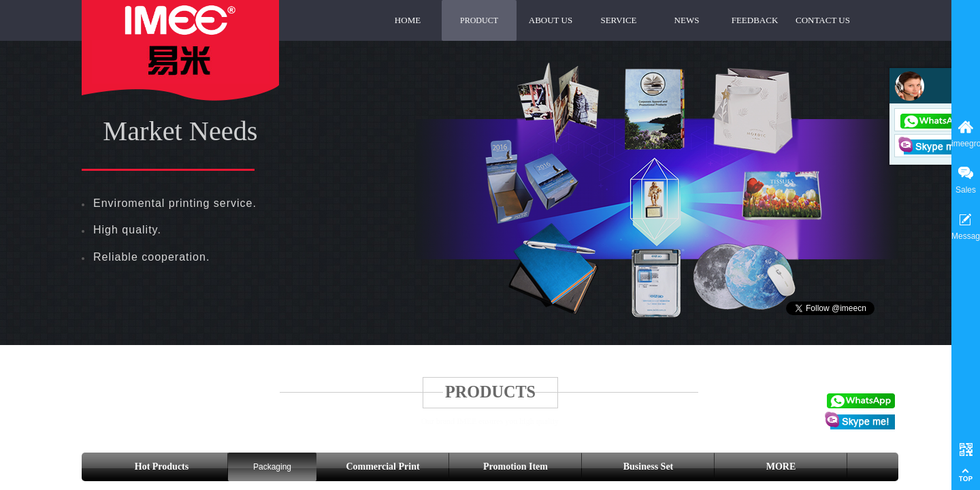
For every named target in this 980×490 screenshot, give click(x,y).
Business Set (649, 467)
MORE (781, 467)
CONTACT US (823, 20)
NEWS (687, 20)
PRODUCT (479, 20)
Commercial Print (382, 467)
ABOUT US (551, 20)
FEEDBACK (755, 20)
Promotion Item (516, 467)
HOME (408, 20)
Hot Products (162, 467)
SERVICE (618, 20)
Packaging (272, 467)
